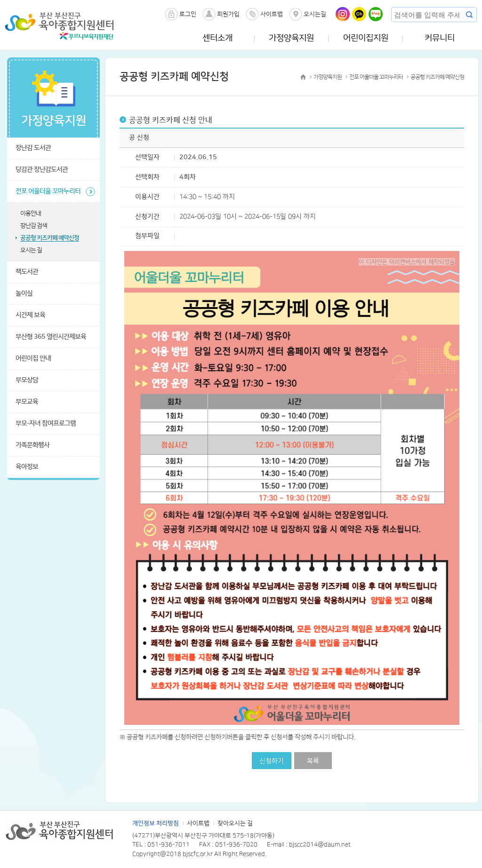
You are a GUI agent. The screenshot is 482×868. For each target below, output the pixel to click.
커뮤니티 (440, 38)
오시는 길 (31, 250)
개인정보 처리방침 (156, 823)
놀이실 (24, 293)
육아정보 (27, 467)
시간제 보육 (30, 315)
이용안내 (31, 213)
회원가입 (228, 14)
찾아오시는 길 (235, 823)
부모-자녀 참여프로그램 (46, 423)
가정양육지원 (291, 38)
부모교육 (27, 402)
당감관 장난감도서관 (42, 170)
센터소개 (217, 38)
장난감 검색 (34, 226)
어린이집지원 (366, 38)
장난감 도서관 (33, 148)
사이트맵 (272, 14)
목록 (313, 761)
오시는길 (315, 14)
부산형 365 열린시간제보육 (51, 337)
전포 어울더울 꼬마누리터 (48, 191)
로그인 (188, 14)
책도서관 (27, 272)
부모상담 (27, 380)
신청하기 (272, 761)
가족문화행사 (32, 445)
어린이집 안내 (33, 358)
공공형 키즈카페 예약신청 (50, 238)
